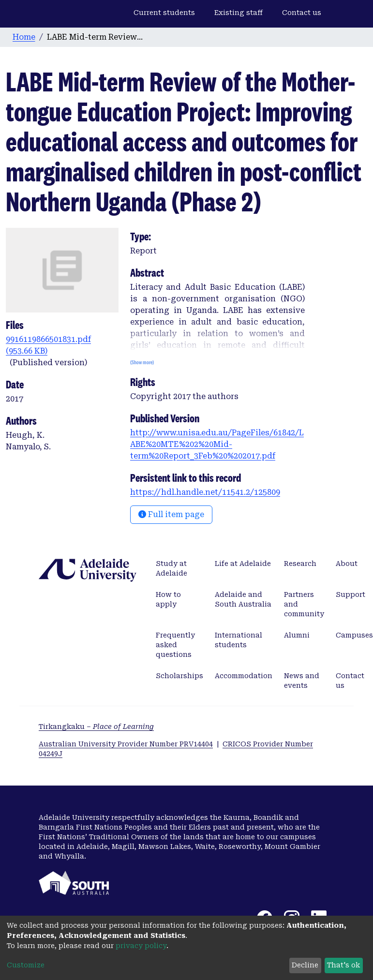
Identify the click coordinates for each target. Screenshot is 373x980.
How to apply (168, 599)
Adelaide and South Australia (243, 599)
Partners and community (304, 604)
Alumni (297, 635)
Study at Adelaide (172, 568)
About (347, 564)
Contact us (302, 13)
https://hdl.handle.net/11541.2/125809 (205, 492)
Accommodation (244, 676)
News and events (302, 681)
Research (300, 564)
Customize (26, 965)
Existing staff (239, 13)
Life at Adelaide (243, 564)
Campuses (354, 635)
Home (24, 37)
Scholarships (179, 676)
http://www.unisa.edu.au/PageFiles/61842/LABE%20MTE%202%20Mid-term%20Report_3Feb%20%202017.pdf (217, 444)
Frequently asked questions (175, 645)
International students (239, 640)
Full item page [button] (171, 514)
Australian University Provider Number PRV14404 (126, 744)
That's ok (343, 965)
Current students (164, 13)
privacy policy (141, 946)
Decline (305, 965)
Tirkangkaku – (96, 727)
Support (351, 594)
